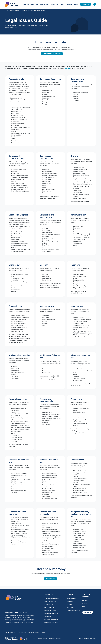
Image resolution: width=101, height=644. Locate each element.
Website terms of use (11, 633)
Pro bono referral (71, 598)
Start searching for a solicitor (52, 54)
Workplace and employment (51, 622)
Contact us (88, 612)
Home (7, 11)
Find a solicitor (86, 4)
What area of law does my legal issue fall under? (33, 11)
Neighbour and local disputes (51, 613)
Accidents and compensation (51, 598)
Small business (48, 616)
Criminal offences (48, 604)
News (76, 4)
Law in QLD (55, 4)
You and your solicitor (43, 4)
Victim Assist (70, 607)
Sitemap (43, 633)
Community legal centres (73, 610)
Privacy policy (22, 633)
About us (70, 4)
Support (63, 4)
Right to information (33, 633)
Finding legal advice (28, 4)
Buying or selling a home (50, 601)
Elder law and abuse (49, 607)
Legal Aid (69, 604)
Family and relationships (50, 610)
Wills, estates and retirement (51, 619)
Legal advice (49, 595)
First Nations (70, 601)
